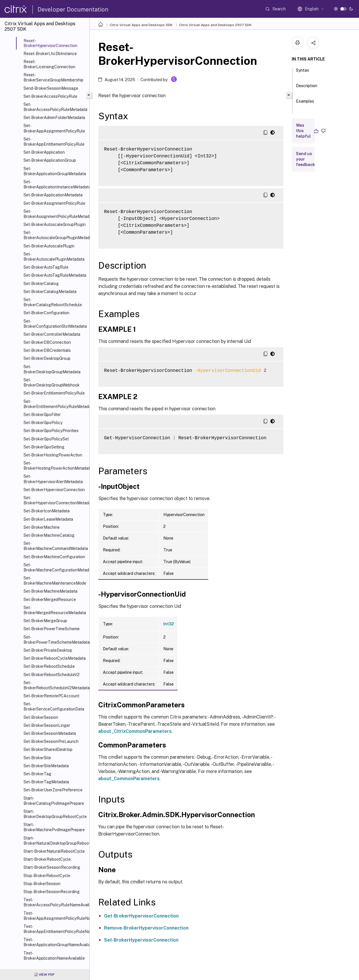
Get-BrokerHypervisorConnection (141, 916)
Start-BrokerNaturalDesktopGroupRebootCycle (55, 841)
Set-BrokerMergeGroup (45, 621)
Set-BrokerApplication (44, 152)
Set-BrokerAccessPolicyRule (50, 96)
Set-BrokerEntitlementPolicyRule (54, 393)
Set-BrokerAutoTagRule (46, 267)
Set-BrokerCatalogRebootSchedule (53, 302)
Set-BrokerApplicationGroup (50, 160)
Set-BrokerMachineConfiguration (54, 557)
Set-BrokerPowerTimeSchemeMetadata (55, 640)
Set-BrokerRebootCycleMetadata (55, 658)
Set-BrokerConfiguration (46, 313)
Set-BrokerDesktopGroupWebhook (52, 382)
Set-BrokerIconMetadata (47, 511)
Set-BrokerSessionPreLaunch (51, 741)
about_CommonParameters (129, 779)
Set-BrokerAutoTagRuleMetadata (55, 275)
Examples (305, 104)
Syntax (303, 73)
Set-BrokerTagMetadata (46, 782)
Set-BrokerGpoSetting (44, 447)
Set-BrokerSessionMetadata (50, 733)
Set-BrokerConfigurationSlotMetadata (55, 324)
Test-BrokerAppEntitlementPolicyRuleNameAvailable (55, 929)
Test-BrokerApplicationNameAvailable (54, 956)
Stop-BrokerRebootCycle (47, 876)
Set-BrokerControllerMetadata (52, 334)
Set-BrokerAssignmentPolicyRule (54, 203)
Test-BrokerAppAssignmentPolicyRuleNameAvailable (55, 916)
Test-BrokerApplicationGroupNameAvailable (55, 942)
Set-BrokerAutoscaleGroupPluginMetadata (55, 235)
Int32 (169, 624)
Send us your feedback (305, 159)
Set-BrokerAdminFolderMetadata (54, 118)
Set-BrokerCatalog (41, 284)
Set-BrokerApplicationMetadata (53, 195)
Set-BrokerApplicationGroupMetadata (55, 171)
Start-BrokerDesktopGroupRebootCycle (55, 814)
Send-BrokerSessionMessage (51, 88)
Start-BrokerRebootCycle (47, 859)
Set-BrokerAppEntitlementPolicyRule (54, 142)
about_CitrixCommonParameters (135, 731)
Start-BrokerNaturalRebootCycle (54, 851)
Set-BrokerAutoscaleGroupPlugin (55, 224)
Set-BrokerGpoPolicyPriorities (51, 431)
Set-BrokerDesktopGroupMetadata (52, 369)
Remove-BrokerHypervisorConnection (146, 928)
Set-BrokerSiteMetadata (46, 766)
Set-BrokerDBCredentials (47, 350)
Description (307, 88)
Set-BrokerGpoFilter (42, 415)
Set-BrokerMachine (42, 527)
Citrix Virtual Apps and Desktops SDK (141, 25)
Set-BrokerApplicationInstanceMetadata (55, 184)
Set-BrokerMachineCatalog (49, 535)
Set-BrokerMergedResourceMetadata (55, 610)
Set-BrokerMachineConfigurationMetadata (55, 567)
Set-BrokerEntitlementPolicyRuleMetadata (55, 404)
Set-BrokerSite (37, 758)
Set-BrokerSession (41, 717)
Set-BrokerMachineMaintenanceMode (55, 581)
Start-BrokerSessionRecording (52, 867)
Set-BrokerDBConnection (47, 342)
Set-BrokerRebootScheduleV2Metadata (55, 685)
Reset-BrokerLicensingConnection (49, 64)
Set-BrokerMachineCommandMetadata (55, 546)
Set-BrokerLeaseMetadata (48, 519)
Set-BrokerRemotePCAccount (51, 696)
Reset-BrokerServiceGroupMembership (53, 77)
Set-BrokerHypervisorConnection (54, 490)
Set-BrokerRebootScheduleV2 (52, 675)
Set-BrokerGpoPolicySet (46, 439)
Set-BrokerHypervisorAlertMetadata (53, 479)
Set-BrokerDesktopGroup (47, 358)
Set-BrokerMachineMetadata (50, 591)
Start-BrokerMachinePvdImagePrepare (54, 827)
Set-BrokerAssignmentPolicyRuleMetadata (55, 214)
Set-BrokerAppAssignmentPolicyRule (54, 128)
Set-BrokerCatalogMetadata (50, 292)
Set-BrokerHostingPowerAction (53, 455)
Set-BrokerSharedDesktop (48, 749)
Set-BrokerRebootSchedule (49, 666)
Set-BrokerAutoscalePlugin (49, 246)
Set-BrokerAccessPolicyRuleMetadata (55, 107)
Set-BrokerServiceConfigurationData (54, 706)
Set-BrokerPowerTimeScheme (52, 629)
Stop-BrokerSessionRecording (52, 892)
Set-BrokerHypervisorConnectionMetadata (55, 500)
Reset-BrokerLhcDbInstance (50, 54)
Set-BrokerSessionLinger (47, 725)
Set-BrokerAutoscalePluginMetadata (54, 257)
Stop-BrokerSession (42, 884)
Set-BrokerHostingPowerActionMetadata (55, 466)
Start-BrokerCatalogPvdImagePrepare (54, 801)
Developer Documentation (73, 9)
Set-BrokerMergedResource (50, 600)
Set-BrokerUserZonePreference (53, 790)
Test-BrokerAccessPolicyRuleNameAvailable (55, 902)
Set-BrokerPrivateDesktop (48, 650)
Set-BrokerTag (37, 774)
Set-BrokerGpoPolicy (43, 423)
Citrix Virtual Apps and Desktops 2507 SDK (215, 25)
